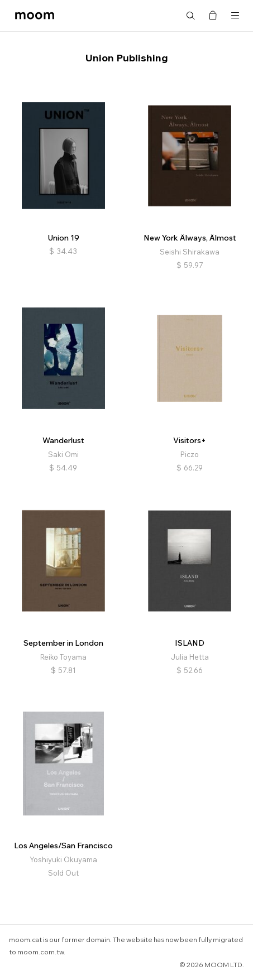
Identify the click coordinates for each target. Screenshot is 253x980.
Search (190, 16)
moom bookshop (35, 16)
